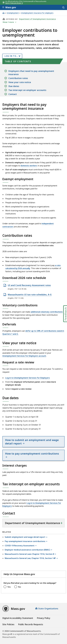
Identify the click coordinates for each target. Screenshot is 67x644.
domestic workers (29, 166)
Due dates (14, 86)
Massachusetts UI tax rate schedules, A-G (30, 295)
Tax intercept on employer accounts (27, 90)
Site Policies (8, 624)
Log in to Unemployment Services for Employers (28, 378)
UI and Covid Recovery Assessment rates (29, 285)
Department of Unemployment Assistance (37, 19)
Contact (13, 94)
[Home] (3, 13)
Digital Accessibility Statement (18, 618)
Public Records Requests (31, 624)
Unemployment (13, 13)
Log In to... (11, 56)
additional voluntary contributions (47, 312)
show (8, 22)
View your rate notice (20, 82)
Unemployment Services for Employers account (24, 356)
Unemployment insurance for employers (37, 13)
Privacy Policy (44, 618)
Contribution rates (18, 78)
